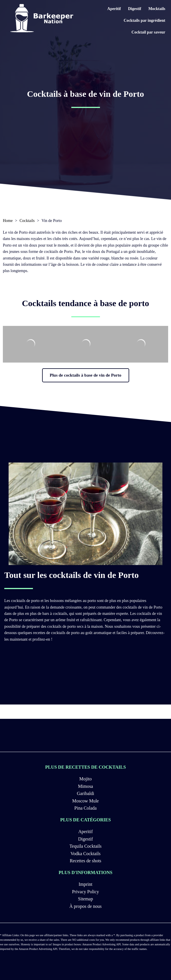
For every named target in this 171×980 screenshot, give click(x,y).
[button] (86, 375)
